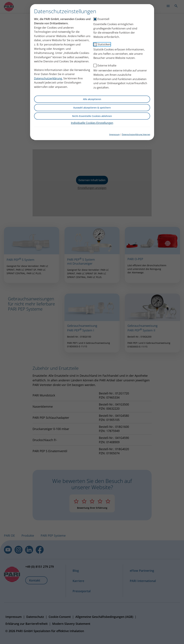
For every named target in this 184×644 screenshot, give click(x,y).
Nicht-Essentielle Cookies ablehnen (92, 116)
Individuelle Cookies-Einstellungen (92, 123)
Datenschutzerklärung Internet (136, 134)
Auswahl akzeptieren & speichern (92, 108)
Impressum (114, 134)
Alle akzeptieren (92, 99)
